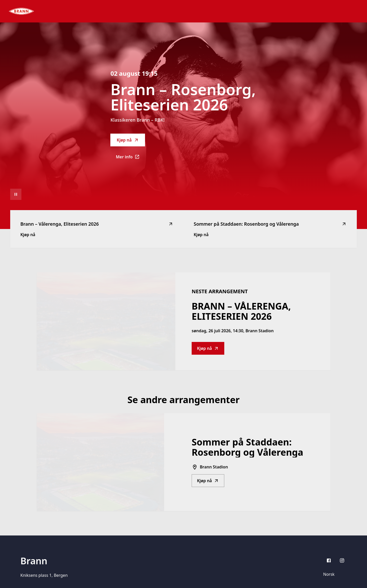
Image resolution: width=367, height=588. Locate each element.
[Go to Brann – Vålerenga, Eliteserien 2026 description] (106, 321)
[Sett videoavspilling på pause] (16, 194)
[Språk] (333, 574)
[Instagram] (342, 560)
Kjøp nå (128, 140)
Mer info (130, 158)
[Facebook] (329, 560)
